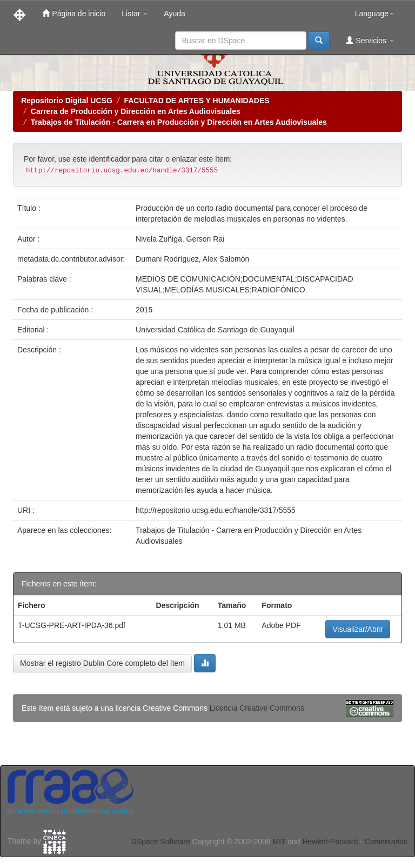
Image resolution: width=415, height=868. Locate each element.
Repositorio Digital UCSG (67, 101)
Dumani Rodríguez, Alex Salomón (192, 259)
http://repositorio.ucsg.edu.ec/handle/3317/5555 (216, 510)
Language (374, 14)
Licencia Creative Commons (257, 708)
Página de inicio (74, 13)
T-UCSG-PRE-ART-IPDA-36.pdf (72, 625)
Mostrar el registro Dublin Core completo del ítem (102, 663)
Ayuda (174, 14)
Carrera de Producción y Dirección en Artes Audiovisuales (136, 111)
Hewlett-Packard (330, 842)
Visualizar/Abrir (358, 629)
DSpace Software (161, 842)
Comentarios (386, 842)
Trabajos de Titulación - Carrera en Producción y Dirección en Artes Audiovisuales (179, 122)
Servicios (370, 40)
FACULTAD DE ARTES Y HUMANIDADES (196, 101)
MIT (279, 842)
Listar (135, 14)
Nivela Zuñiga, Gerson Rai (180, 239)
